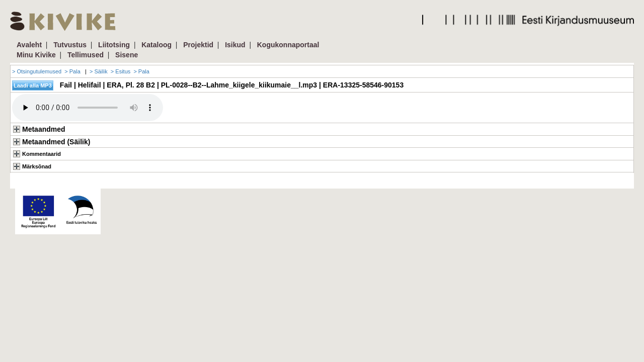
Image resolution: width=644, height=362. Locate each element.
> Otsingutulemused (37, 71)
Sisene (127, 55)
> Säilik (99, 71)
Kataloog (156, 45)
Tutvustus (70, 45)
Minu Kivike (36, 55)
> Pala (72, 71)
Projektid (198, 45)
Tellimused (86, 55)
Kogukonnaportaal (288, 45)
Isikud (235, 45)
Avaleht (29, 45)
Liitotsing (114, 45)
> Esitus (120, 71)
